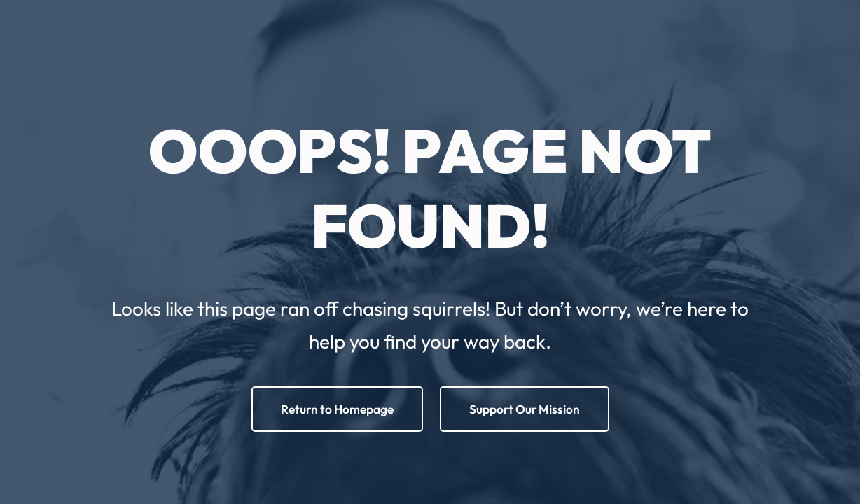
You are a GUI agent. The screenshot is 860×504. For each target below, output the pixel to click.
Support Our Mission (525, 409)
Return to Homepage (337, 409)
